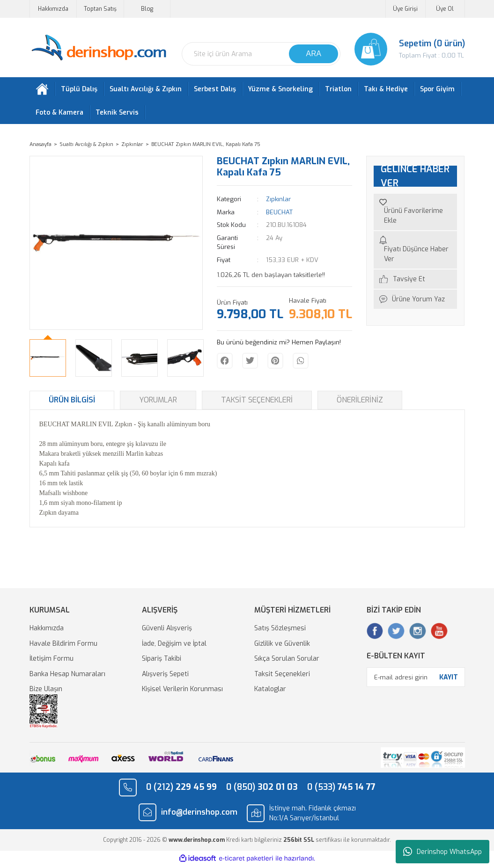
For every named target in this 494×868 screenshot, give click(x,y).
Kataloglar (270, 691)
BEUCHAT (279, 214)
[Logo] (99, 48)
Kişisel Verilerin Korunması (182, 691)
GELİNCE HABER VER (415, 179)
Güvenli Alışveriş (167, 631)
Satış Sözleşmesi (280, 631)
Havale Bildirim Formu (63, 646)
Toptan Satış (100, 9)
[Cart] (410, 49)
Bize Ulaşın (46, 691)
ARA (313, 54)
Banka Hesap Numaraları (67, 676)
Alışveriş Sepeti (165, 676)
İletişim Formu (52, 661)
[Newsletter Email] (416, 679)
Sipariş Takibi (162, 661)
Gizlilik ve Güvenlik (282, 646)
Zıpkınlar (278, 201)
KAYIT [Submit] (449, 679)
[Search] (261, 54)
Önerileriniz (360, 402)
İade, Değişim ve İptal (174, 646)
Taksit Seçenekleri (257, 402)
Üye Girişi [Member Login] (405, 9)
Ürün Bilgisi (72, 402)
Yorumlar (158, 402)
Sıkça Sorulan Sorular (287, 661)
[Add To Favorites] (415, 214)
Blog (147, 9)
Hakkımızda (53, 9)
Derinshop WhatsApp (442, 852)
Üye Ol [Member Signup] (445, 9)
